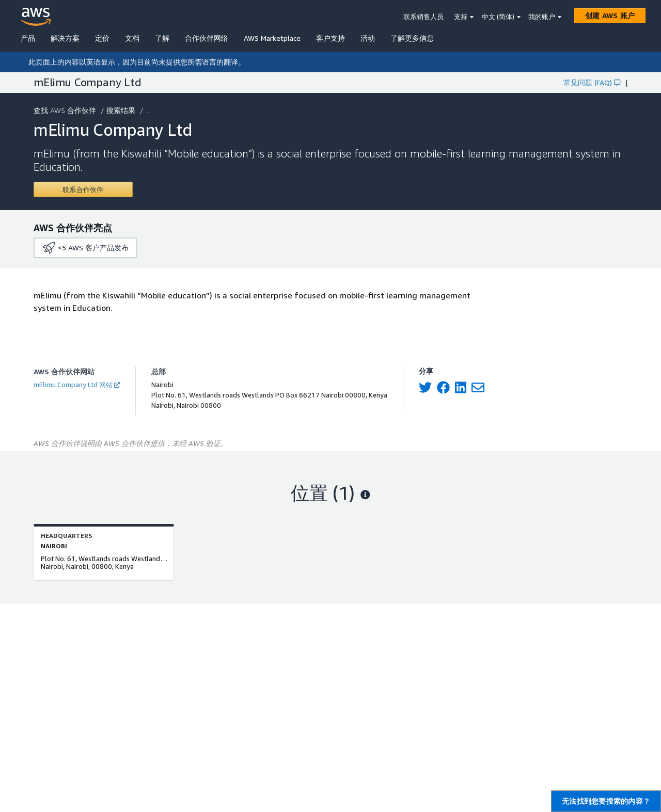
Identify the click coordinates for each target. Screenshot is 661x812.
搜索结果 (122, 110)
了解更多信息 (412, 38)
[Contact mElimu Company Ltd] (83, 189)
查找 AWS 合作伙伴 (66, 110)
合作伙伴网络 (207, 38)
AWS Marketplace (272, 38)
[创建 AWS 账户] (610, 15)
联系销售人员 (423, 17)
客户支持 (330, 38)
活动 (368, 38)
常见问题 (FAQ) (592, 82)
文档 (132, 38)
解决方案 (65, 38)
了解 (162, 38)
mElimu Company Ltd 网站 (77, 385)
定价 (102, 38)
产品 (28, 38)
